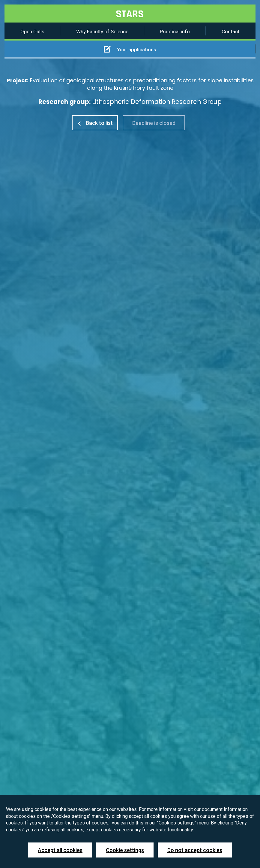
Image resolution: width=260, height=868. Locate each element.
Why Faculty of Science (102, 32)
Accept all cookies (60, 850)
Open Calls (32, 32)
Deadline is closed (154, 123)
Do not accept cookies (195, 850)
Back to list (95, 123)
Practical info (175, 32)
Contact (231, 32)
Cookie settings (125, 850)
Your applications (130, 49)
